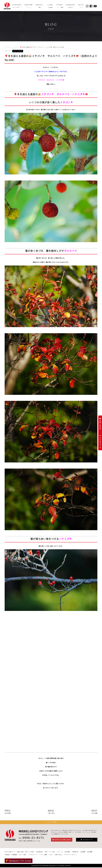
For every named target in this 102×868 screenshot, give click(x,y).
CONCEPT (17, 6)
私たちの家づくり (10, 853)
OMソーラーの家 (50, 853)
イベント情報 (43, 856)
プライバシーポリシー (71, 856)
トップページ (8, 47)
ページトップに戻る (51, 823)
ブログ (16, 47)
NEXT (94, 812)
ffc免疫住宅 (40, 853)
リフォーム (60, 853)
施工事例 (67, 853)
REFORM (29, 6)
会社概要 (90, 853)
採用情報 (14, 856)
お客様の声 (75, 853)
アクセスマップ (33, 856)
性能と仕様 (20, 853)
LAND (50, 6)
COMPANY (70, 6)
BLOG (81, 6)
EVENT (60, 6)
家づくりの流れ (30, 853)
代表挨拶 (7, 856)
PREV (8, 812)
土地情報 (83, 853)
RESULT (40, 6)
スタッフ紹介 (23, 856)
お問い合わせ (58, 856)
